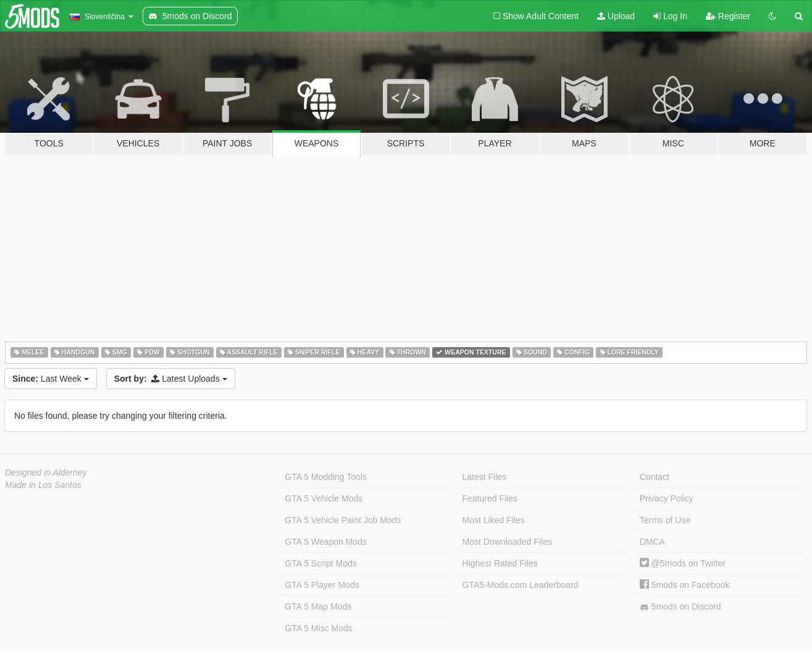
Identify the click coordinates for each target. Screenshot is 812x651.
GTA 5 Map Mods (318, 607)
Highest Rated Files (500, 563)
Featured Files (490, 498)
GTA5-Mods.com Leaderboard (521, 585)
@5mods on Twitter (683, 563)
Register (728, 16)
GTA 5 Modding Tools (326, 477)
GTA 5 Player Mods (322, 585)
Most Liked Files (494, 520)
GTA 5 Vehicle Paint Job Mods (343, 520)
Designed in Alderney (46, 472)
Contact (655, 477)
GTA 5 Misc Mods (318, 628)
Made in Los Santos (43, 485)
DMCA (652, 542)
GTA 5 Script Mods (320, 563)
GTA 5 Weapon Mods (326, 542)
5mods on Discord (680, 607)
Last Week (51, 379)
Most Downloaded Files (508, 542)
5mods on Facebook (685, 585)
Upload (616, 16)
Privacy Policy (667, 498)
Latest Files (485, 477)
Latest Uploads (171, 379)
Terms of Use (665, 520)
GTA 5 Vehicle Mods (324, 498)
